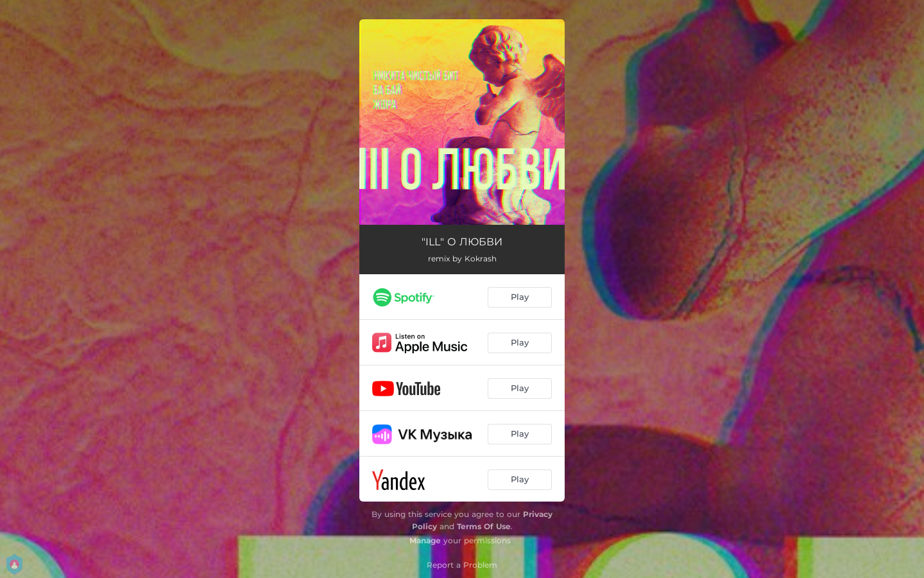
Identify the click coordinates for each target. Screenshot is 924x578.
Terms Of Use (484, 526)
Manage (425, 540)
